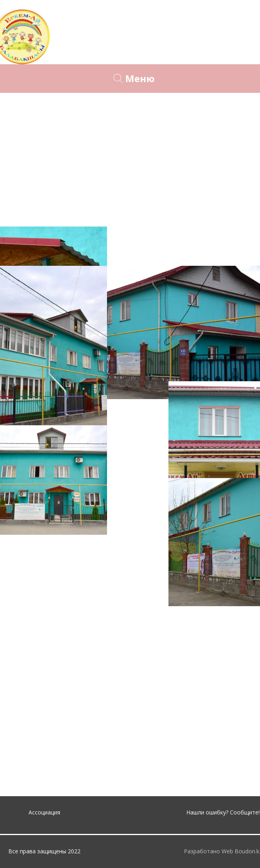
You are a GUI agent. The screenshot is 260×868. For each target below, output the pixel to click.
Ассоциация (44, 812)
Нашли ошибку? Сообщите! (223, 812)
